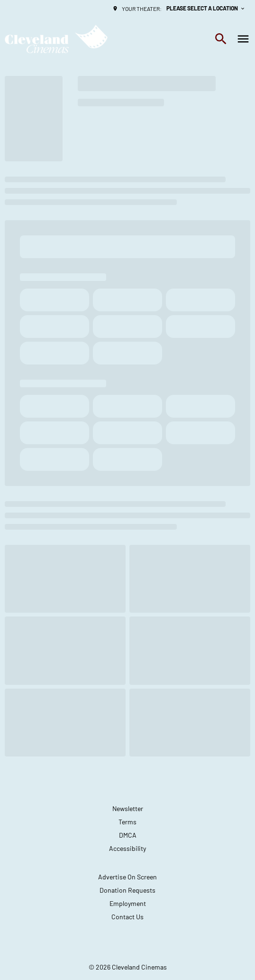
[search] (221, 39)
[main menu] (243, 39)
